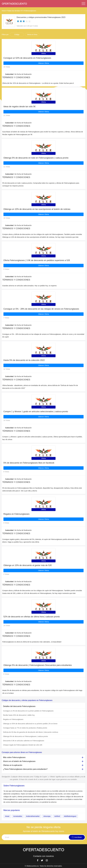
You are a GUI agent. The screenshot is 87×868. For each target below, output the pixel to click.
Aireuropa (47, 816)
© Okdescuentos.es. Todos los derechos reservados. (43, 866)
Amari (7, 816)
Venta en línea (32, 35)
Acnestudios (18, 816)
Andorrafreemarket (33, 816)
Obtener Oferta (43, 63)
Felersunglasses (30, 11)
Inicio (4, 11)
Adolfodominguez (70, 816)
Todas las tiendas (14, 11)
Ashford (57, 816)
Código (17, 35)
